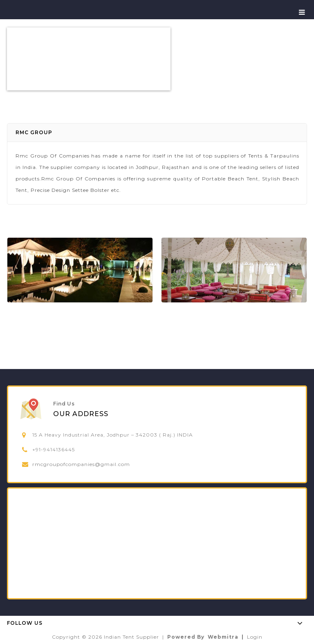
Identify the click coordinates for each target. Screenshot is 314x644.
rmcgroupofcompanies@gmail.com (81, 464)
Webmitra (223, 637)
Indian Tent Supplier (131, 637)
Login (255, 637)
